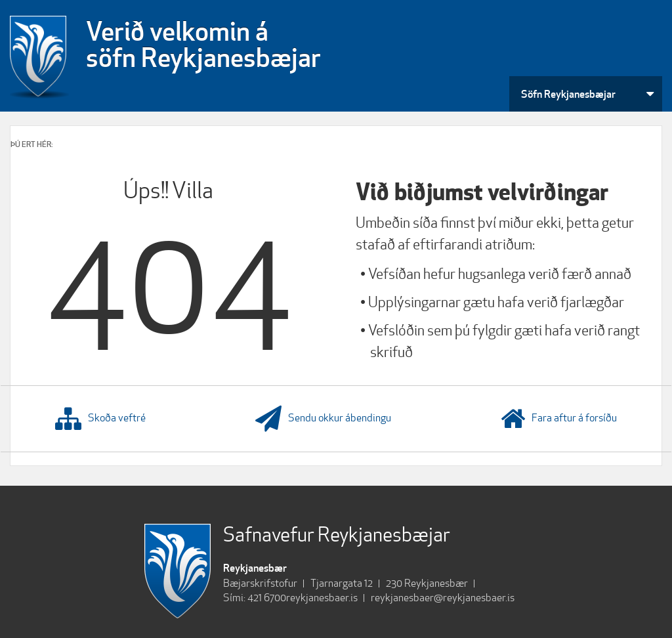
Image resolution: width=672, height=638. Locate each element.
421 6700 (267, 598)
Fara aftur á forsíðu (559, 419)
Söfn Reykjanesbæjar (568, 94)
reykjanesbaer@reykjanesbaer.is (443, 598)
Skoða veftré (100, 419)
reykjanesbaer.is (322, 598)
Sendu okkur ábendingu (323, 419)
